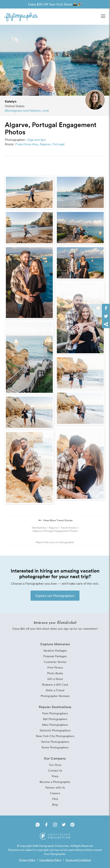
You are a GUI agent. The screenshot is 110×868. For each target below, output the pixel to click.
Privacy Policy (27, 860)
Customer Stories (55, 662)
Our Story (55, 765)
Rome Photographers (55, 747)
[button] (103, 17)
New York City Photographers (55, 736)
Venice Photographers (55, 742)
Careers (55, 793)
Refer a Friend (55, 690)
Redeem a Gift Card (55, 684)
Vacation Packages (55, 650)
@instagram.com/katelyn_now (27, 110)
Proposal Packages (55, 656)
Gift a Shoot (55, 679)
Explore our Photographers (55, 596)
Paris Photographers (55, 713)
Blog (55, 804)
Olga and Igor (36, 140)
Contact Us (55, 770)
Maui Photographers (55, 725)
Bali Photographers (55, 719)
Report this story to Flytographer (55, 542)
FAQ (55, 799)
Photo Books (55, 673)
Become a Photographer (55, 782)
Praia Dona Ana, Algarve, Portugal (40, 144)
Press (55, 776)
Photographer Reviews (55, 696)
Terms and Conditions (78, 860)
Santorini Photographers (55, 730)
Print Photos (55, 667)
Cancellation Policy (50, 860)
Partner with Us (55, 787)
